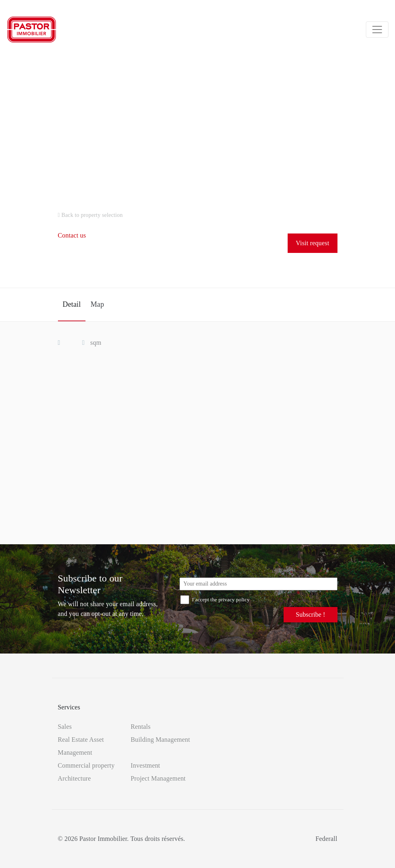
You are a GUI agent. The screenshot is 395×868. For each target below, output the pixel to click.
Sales (65, 727)
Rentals (141, 727)
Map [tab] (97, 304)
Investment (146, 765)
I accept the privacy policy (215, 600)
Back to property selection (90, 215)
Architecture (75, 778)
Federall (327, 839)
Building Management (161, 740)
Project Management (158, 778)
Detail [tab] (72, 304)
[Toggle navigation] (377, 30)
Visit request (312, 243)
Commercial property (86, 765)
